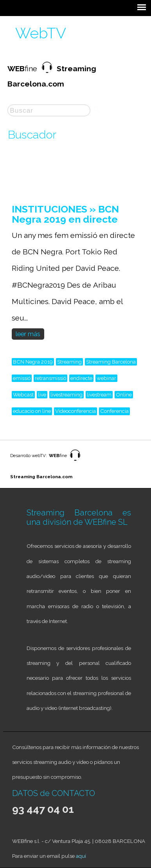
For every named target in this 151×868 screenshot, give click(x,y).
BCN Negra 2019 (33, 362)
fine (58, 456)
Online (124, 394)
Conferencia (114, 411)
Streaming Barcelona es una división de (79, 517)
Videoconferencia (75, 411)
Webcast (23, 394)
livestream (99, 394)
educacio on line (32, 411)
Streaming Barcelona (111, 362)
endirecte (81, 378)
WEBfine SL (106, 522)
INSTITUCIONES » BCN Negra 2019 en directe (65, 214)
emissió (22, 378)
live (42, 394)
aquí (81, 856)
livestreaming (67, 394)
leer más (28, 334)
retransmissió (50, 378)
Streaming (69, 362)
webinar (106, 378)
